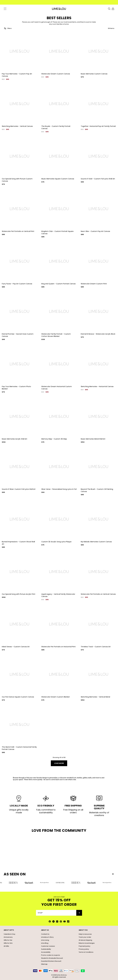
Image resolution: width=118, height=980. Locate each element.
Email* (40, 913)
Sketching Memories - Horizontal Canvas (97, 386)
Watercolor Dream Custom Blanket (56, 697)
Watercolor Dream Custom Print (94, 284)
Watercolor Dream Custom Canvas (56, 74)
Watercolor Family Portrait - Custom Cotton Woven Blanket (56, 335)
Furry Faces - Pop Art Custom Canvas (17, 284)
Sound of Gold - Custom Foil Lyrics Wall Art (98, 179)
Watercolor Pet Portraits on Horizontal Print (58, 647)
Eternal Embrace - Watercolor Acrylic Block (98, 334)
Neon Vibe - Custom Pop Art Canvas (95, 231)
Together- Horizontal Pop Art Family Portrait (98, 126)
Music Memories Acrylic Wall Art (15, 439)
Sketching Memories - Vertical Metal (95, 697)
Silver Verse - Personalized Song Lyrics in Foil (59, 489)
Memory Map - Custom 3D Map (54, 439)
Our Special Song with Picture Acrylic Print (19, 594)
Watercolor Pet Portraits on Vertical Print (18, 231)
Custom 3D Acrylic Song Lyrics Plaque (56, 542)
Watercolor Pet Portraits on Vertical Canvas (98, 594)
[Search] (109, 9)
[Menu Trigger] (5, 9)
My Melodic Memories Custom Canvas (96, 542)
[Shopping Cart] (113, 9)
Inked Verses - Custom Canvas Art (16, 647)
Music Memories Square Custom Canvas (58, 179)
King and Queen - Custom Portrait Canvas (58, 284)
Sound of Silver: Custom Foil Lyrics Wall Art (19, 489)
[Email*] (56, 913)
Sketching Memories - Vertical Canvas (17, 126)
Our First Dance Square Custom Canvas (18, 697)
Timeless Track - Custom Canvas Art (96, 647)
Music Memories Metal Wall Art (93, 439)
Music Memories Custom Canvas (94, 74)
